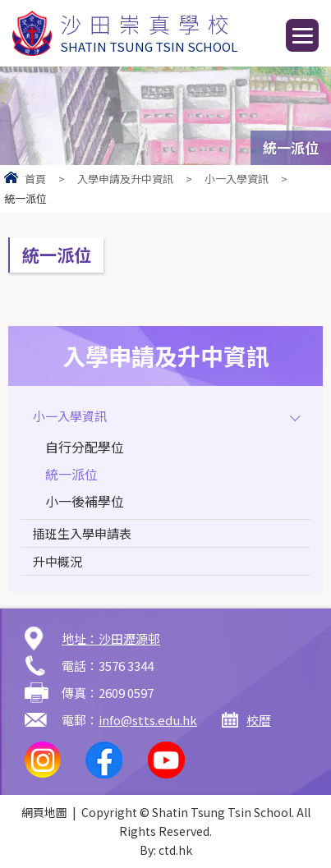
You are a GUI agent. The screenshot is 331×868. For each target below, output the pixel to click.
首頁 (35, 179)
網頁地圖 (44, 812)
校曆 (259, 720)
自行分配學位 (85, 447)
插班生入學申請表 (82, 533)
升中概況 (57, 561)
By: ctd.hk (166, 850)
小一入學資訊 (237, 179)
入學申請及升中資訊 (125, 179)
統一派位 (71, 474)
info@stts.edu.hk (148, 720)
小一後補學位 (85, 501)
